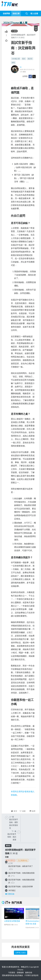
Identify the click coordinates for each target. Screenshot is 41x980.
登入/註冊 (34, 13)
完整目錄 (10, 894)
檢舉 (32, 811)
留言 (14, 811)
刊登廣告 (12, 972)
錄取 (13, 62)
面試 (24, 59)
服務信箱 (29, 972)
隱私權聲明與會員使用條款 (13, 975)
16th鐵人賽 (16, 59)
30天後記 (12, 890)
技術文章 (16, 13)
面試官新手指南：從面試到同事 (21, 886)
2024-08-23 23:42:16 (27, 69)
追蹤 (23, 811)
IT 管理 (14, 31)
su (21, 67)
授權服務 (20, 972)
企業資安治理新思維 (12, 921)
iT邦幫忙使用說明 (31, 975)
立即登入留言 (21, 953)
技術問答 (6, 13)
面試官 (30, 59)
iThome (20, 970)
